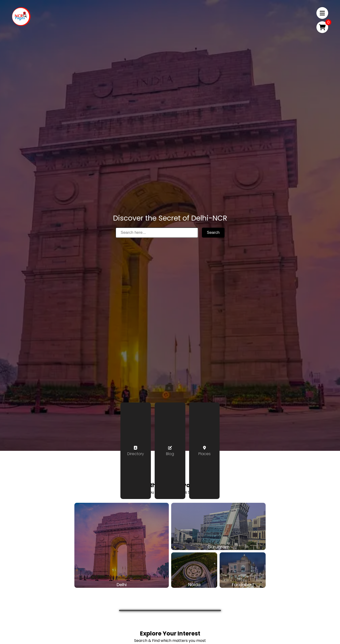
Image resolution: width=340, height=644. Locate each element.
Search (213, 232)
